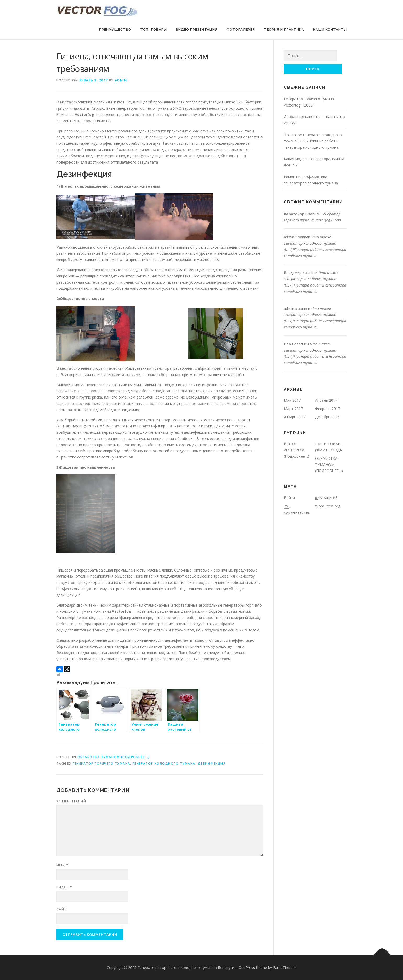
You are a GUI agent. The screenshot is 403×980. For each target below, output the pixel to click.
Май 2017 (292, 400)
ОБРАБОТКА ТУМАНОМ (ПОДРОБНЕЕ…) (329, 465)
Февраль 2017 (328, 409)
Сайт (61, 909)
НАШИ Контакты (330, 29)
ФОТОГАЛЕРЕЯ (241, 29)
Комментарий (71, 801)
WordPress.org (328, 506)
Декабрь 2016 (327, 417)
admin (121, 80)
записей (326, 498)
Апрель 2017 (326, 400)
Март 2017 (293, 409)
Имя (63, 865)
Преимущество (115, 29)
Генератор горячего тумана (101, 763)
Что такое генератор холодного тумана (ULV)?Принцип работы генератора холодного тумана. (313, 141)
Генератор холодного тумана (164, 763)
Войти (289, 498)
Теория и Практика (284, 29)
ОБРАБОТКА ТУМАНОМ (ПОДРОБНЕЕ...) (114, 757)
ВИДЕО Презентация (197, 29)
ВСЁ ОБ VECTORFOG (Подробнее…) (296, 450)
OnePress (247, 968)
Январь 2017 (295, 417)
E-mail (64, 887)
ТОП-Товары (154, 29)
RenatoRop (294, 214)
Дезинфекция (212, 763)
